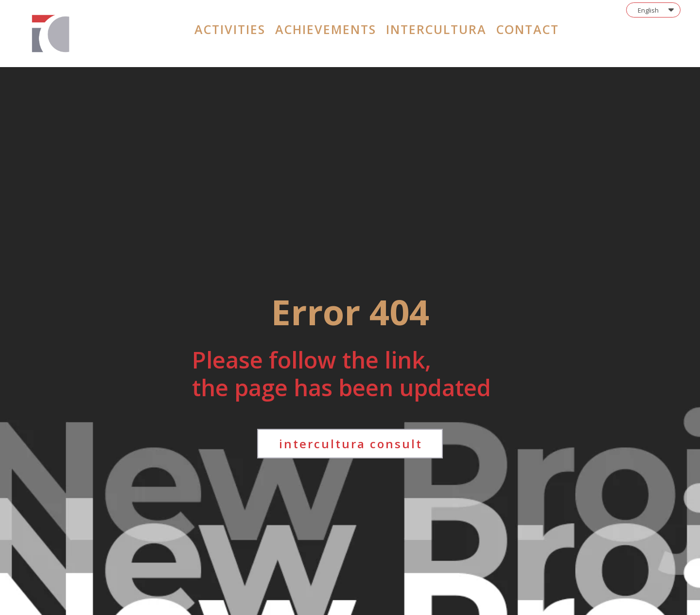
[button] (653, 10)
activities (230, 29)
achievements (326, 29)
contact (528, 29)
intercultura (436, 29)
